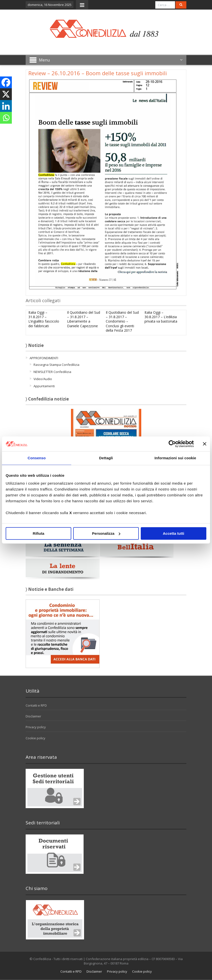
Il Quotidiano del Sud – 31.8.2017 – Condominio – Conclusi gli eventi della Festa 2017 (122, 321)
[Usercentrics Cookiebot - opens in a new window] (172, 444)
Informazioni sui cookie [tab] (175, 458)
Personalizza (106, 533)
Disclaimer (33, 716)
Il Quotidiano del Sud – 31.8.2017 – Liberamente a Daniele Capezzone (84, 319)
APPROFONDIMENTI (44, 358)
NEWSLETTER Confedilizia (52, 372)
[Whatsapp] (6, 118)
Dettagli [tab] (106, 458)
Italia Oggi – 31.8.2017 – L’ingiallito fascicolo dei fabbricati (44, 319)
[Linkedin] (6, 106)
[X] (6, 94)
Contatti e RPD (36, 705)
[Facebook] (6, 82)
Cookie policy (35, 738)
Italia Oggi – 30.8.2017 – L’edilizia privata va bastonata (161, 317)
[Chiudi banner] (205, 444)
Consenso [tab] (37, 458)
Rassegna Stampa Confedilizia (56, 365)
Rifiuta (39, 533)
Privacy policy (36, 727)
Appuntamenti (44, 386)
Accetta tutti (173, 533)
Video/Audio (43, 379)
